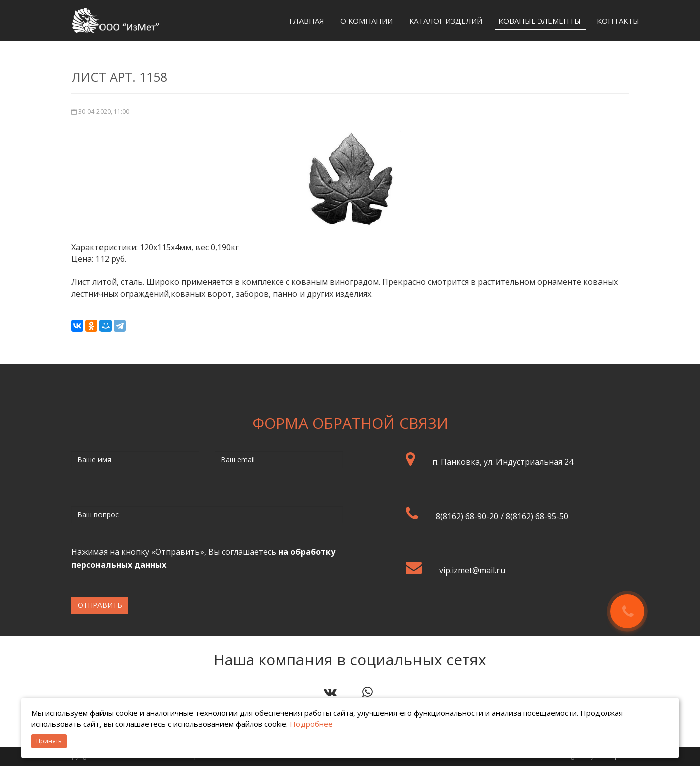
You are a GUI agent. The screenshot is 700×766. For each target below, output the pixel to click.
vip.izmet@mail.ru (472, 570)
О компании (367, 21)
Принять (49, 741)
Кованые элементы (540, 21)
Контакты (618, 21)
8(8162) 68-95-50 (537, 516)
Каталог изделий (446, 21)
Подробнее (311, 724)
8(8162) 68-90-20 (467, 516)
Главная (307, 21)
